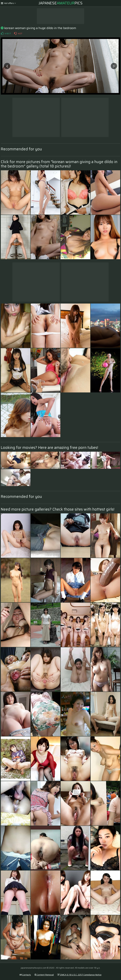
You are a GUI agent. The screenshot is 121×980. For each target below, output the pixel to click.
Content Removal (44, 975)
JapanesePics (61, 3)
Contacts (25, 975)
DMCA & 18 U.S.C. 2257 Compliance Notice (79, 975)
